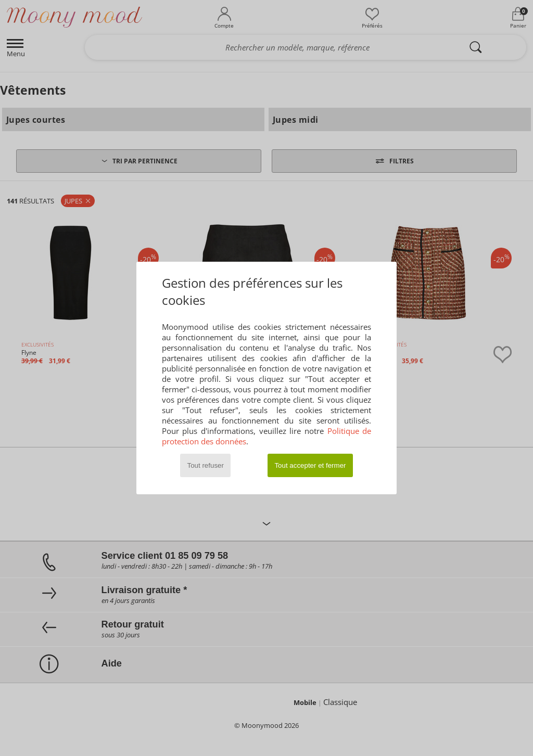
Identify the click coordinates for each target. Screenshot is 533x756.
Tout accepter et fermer (310, 465)
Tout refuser (206, 465)
